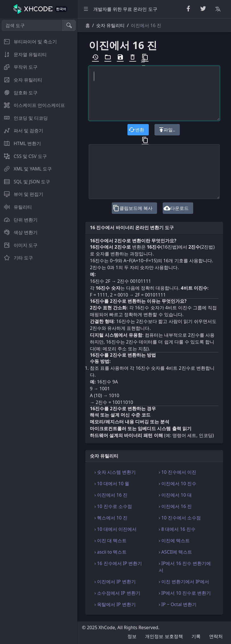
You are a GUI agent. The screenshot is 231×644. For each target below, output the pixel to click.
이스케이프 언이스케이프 (32, 105)
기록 (196, 636)
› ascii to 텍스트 (111, 552)
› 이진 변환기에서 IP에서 (184, 582)
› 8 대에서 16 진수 (177, 529)
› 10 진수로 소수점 (113, 506)
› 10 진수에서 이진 (178, 472)
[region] (39, 331)
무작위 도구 (19, 67)
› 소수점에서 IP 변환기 (117, 593)
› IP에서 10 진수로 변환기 (185, 593)
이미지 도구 (19, 245)
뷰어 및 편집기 (22, 194)
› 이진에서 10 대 (175, 495)
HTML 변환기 (20, 143)
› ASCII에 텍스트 (175, 552)
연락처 (216, 636)
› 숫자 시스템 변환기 (115, 472)
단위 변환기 (19, 220)
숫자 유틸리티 (21, 80)
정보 (132, 636)
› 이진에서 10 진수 (178, 483)
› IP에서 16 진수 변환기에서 (185, 567)
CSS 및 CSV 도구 (23, 156)
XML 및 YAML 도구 (26, 169)
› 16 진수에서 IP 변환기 (118, 563)
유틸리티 (16, 207)
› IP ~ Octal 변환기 (178, 604)
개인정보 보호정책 (164, 636)
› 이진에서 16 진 (111, 495)
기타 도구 (16, 258)
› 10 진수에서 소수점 (180, 518)
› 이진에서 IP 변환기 (115, 582)
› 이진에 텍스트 (174, 541)
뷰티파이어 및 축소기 (28, 42)
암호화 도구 (19, 93)
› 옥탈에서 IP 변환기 (115, 604)
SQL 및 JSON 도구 (25, 182)
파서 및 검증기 (22, 131)
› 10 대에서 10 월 (112, 483)
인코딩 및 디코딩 (24, 118)
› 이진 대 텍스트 (111, 541)
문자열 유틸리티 (23, 54)
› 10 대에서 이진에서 (115, 529)
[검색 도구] (32, 25)
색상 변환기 (19, 232)
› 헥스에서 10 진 (111, 518)
